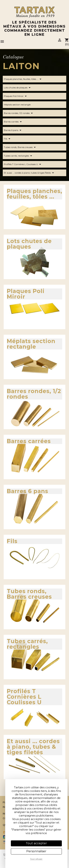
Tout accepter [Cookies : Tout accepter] (36, 843)
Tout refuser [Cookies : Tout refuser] (36, 859)
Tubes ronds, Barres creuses (20, 147)
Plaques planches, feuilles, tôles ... (23, 79)
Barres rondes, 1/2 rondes (19, 113)
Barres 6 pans (13, 130)
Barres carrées (13, 122)
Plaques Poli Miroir (16, 96)
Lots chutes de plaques (18, 88)
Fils (8, 139)
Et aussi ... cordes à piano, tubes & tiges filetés (30, 173)
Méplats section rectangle (19, 105)
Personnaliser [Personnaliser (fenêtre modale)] (36, 851)
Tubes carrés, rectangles (19, 156)
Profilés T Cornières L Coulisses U (23, 164)
